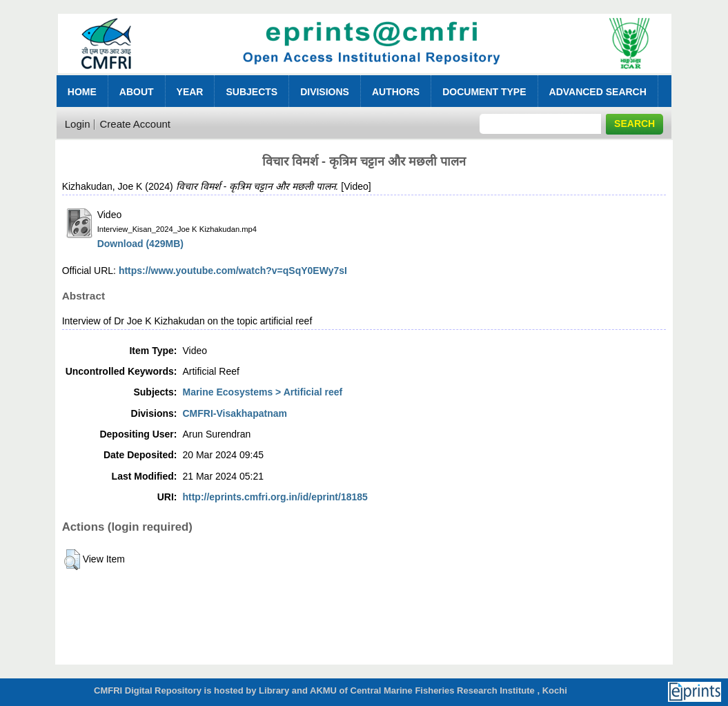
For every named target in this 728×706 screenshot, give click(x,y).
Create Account (135, 124)
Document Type (484, 92)
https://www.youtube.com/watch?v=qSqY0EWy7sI (233, 271)
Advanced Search (598, 92)
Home (82, 92)
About (137, 92)
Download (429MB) (140, 244)
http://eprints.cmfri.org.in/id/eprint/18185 (275, 497)
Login (78, 124)
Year (190, 92)
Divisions (325, 92)
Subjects (252, 92)
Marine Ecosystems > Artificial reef (262, 392)
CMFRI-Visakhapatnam (234, 413)
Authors (396, 92)
